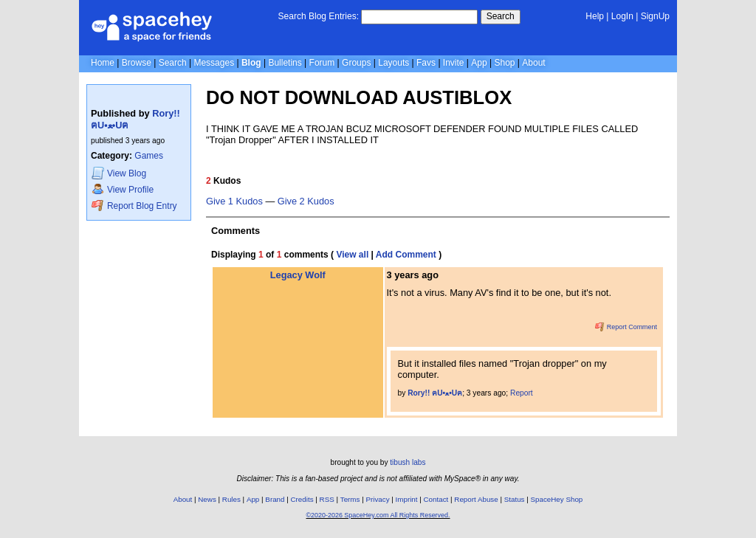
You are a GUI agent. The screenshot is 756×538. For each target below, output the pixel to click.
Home (103, 63)
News (207, 499)
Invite (454, 63)
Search (501, 16)
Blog (251, 63)
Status (515, 499)
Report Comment (626, 327)
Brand (275, 499)
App (479, 63)
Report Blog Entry (134, 206)
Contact (436, 499)
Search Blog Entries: (319, 16)
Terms (350, 499)
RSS (327, 499)
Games (149, 156)
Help (595, 16)
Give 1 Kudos (234, 201)
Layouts (394, 63)
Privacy (377, 499)
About (533, 63)
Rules (231, 499)
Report (522, 393)
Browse (137, 63)
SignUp (655, 16)
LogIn (622, 16)
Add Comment (406, 255)
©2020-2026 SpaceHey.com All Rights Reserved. (378, 515)
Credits (302, 499)
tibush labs (408, 462)
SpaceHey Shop (557, 499)
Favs (426, 63)
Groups (356, 63)
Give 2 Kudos (306, 201)
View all (352, 255)
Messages (214, 63)
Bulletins (285, 63)
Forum (322, 63)
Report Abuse (476, 499)
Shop (504, 63)
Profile (123, 189)
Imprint (407, 499)
